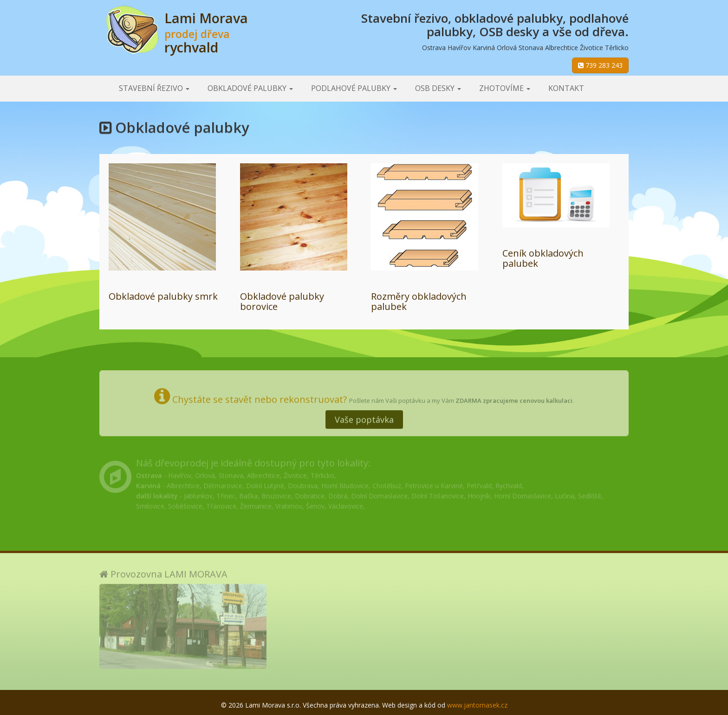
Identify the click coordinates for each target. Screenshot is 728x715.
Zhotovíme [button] (505, 88)
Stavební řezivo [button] (154, 88)
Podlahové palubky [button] (354, 88)
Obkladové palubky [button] (250, 88)
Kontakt (566, 88)
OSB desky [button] (438, 88)
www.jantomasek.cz (477, 705)
